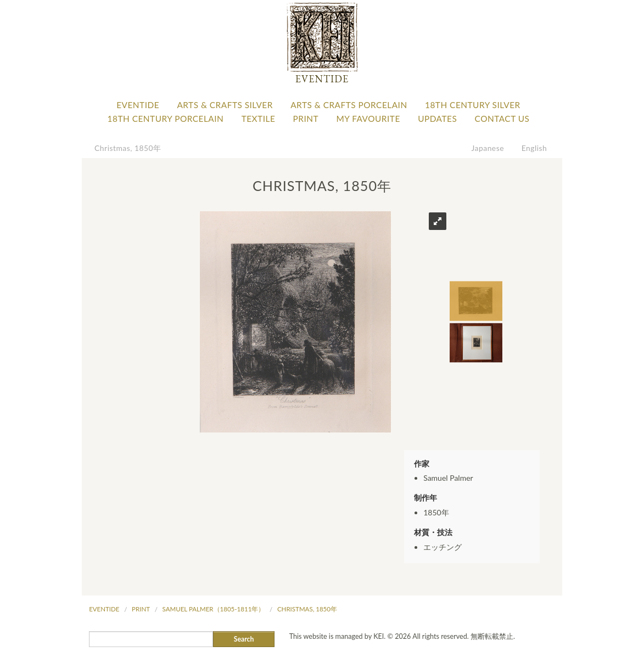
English (534, 148)
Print (306, 119)
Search (244, 639)
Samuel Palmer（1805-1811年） (214, 609)
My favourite (368, 119)
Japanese (488, 148)
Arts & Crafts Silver (225, 105)
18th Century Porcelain (166, 119)
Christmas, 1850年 (128, 148)
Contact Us (502, 119)
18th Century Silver (473, 105)
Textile (259, 119)
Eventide (138, 105)
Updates (437, 119)
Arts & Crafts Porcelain (349, 105)
